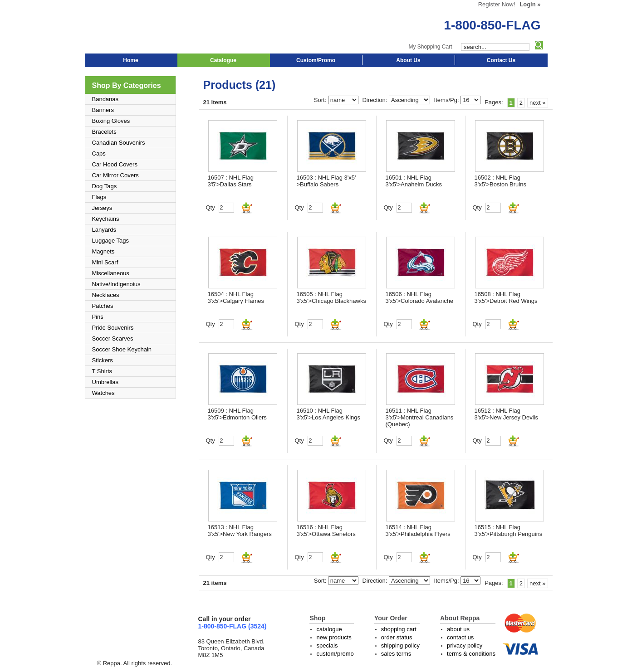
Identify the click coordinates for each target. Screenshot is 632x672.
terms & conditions (471, 654)
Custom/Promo (316, 60)
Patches (103, 306)
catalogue (329, 629)
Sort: (321, 100)
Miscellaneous (111, 273)
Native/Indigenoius (116, 284)
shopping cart (399, 629)
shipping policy (400, 645)
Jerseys (102, 208)
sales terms (396, 654)
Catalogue (223, 60)
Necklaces (106, 295)
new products (334, 637)
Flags (99, 197)
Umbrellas (105, 382)
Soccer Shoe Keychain (122, 349)
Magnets (103, 251)
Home (130, 60)
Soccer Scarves (113, 338)
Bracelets (104, 132)
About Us (408, 60)
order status (397, 637)
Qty (211, 207)
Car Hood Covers (115, 164)
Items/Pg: (448, 100)
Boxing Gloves (111, 121)
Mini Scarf (105, 262)
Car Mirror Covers (115, 175)
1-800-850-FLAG (492, 25)
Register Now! (497, 4)
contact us (460, 637)
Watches (103, 393)
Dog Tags (105, 186)
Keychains (106, 219)
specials (327, 645)
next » (537, 103)
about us (458, 629)
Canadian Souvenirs (119, 143)
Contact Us (501, 60)
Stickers (103, 360)
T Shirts (102, 371)
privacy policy (465, 645)
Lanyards (104, 230)
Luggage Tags (110, 241)
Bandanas (105, 99)
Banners (103, 110)
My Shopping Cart (430, 47)
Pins (98, 317)
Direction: (375, 100)
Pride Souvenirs (113, 328)
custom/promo (335, 654)
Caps (99, 153)
